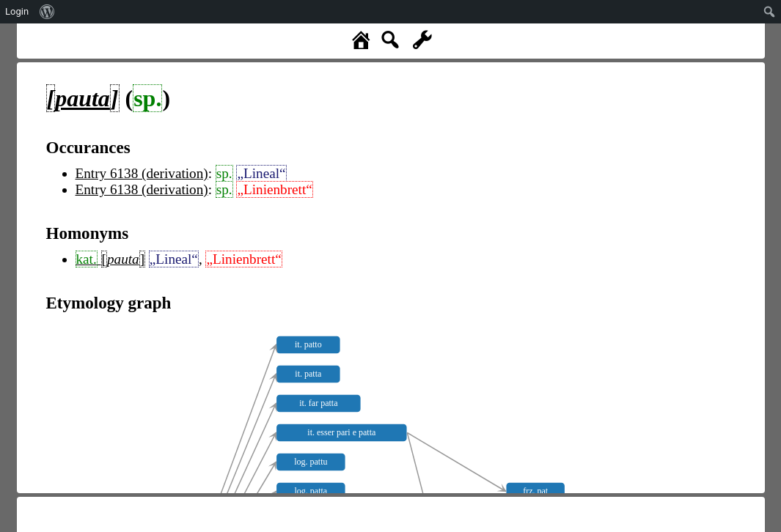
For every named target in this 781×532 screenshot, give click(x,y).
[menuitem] (47, 12)
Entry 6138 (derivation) (142, 173)
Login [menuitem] (17, 11)
